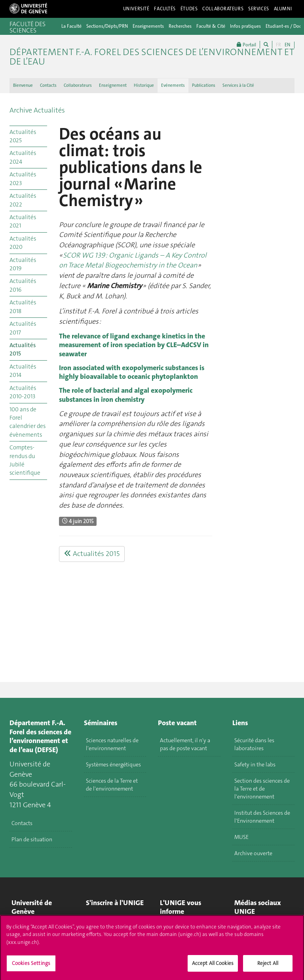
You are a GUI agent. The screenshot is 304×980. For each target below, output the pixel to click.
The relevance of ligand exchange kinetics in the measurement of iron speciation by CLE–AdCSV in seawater (134, 345)
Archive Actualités (37, 110)
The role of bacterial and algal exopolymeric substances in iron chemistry (126, 395)
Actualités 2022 (23, 200)
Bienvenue (23, 85)
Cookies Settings (31, 966)
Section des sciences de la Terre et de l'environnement (262, 789)
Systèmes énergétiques (113, 764)
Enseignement (113, 85)
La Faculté (71, 26)
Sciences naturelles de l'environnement (112, 744)
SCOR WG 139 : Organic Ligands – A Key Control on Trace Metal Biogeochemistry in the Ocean (133, 260)
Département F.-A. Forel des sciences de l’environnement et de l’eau (152, 57)
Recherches (180, 26)
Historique (144, 85)
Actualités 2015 (23, 349)
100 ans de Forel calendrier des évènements (28, 422)
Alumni (283, 9)
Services (259, 9)
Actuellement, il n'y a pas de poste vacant (185, 744)
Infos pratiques (245, 26)
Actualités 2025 (23, 136)
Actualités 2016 (23, 285)
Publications (204, 85)
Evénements (173, 85)
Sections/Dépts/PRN (107, 26)
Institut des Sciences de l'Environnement (262, 817)
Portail (246, 45)
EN (287, 45)
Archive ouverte (253, 853)
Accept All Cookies (213, 966)
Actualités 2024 (23, 157)
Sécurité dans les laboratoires (254, 744)
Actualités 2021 (23, 221)
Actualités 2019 (23, 264)
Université (136, 9)
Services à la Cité (238, 85)
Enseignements (148, 26)
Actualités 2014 (23, 371)
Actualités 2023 (23, 179)
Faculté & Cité (211, 26)
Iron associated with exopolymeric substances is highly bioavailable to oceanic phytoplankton (132, 372)
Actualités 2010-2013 (23, 392)
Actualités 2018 (23, 307)
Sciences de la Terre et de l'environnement (112, 785)
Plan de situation (32, 839)
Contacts (48, 85)
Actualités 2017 (23, 328)
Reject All (268, 966)
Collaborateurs (223, 9)
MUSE (241, 837)
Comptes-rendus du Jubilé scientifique (25, 460)
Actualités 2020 (23, 243)
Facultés (165, 9)
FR (278, 45)
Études (189, 9)
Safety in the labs (255, 764)
